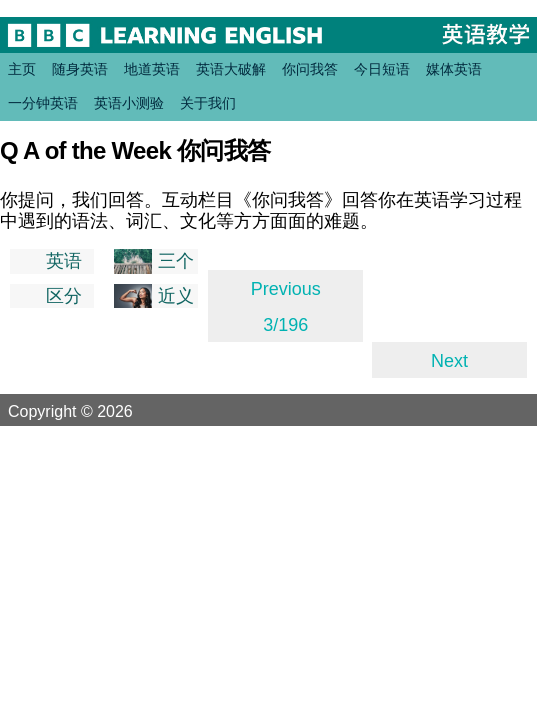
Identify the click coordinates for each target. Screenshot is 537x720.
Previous (286, 289)
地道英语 (152, 69)
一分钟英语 (43, 103)
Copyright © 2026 (94, 411)
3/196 (285, 325)
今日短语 (382, 69)
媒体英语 (454, 69)
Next (449, 361)
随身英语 (80, 69)
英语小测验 (129, 103)
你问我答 (310, 69)
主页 (22, 69)
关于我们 (208, 103)
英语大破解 (231, 69)
